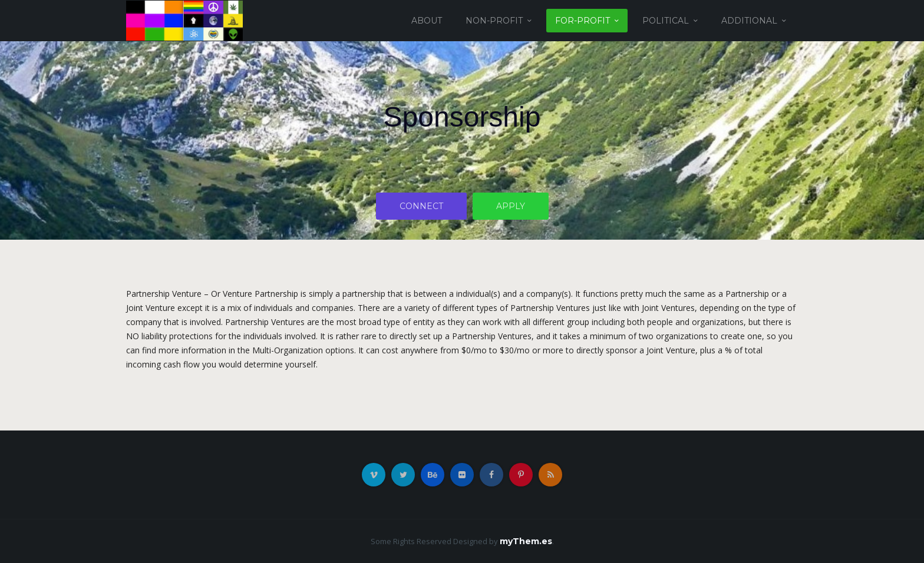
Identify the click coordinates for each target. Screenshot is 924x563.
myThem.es (526, 541)
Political (666, 21)
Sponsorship (462, 117)
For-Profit (583, 21)
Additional (749, 21)
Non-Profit (494, 21)
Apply (511, 206)
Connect (421, 206)
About (427, 21)
